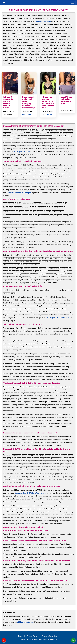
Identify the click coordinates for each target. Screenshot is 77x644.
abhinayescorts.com (26, 622)
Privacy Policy (32, 636)
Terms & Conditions (50, 636)
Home (20, 636)
